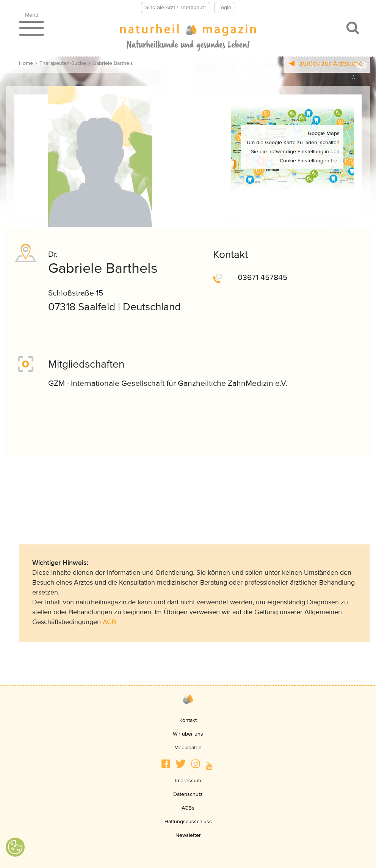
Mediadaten (188, 748)
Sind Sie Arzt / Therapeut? (176, 7)
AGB (109, 622)
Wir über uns (188, 734)
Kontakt (188, 720)
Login (225, 7)
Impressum (188, 781)
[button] (166, 764)
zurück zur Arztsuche (326, 63)
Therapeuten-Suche (63, 63)
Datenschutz (188, 794)
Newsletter (188, 835)
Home (26, 63)
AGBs (188, 808)
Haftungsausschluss (188, 822)
